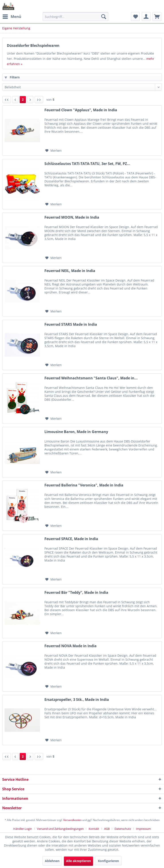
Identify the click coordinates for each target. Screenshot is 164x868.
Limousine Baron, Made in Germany (76, 432)
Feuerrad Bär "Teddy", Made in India (76, 593)
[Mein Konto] (146, 17)
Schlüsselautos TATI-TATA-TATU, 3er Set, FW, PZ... (87, 164)
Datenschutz (123, 829)
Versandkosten (72, 820)
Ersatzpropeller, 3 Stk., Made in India (77, 700)
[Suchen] (104, 17)
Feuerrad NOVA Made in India (71, 646)
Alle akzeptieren (78, 861)
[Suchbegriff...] (75, 17)
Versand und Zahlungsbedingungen (60, 829)
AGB (107, 829)
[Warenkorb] (157, 17)
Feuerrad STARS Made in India (71, 324)
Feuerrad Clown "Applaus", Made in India (81, 110)
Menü (12, 16)
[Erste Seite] (7, 100)
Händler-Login (23, 829)
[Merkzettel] (135, 17)
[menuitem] (12, 17)
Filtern (12, 77)
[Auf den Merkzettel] (53, 151)
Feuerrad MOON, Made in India (72, 217)
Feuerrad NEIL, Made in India (70, 271)
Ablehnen (52, 861)
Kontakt (94, 829)
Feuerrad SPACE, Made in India (71, 539)
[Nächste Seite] (30, 100)
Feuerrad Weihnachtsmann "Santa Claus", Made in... (91, 378)
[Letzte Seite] (39, 100)
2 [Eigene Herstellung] (23, 99)
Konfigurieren (108, 861)
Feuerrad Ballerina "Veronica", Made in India (84, 485)
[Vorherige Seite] (15, 100)
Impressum (143, 829)
